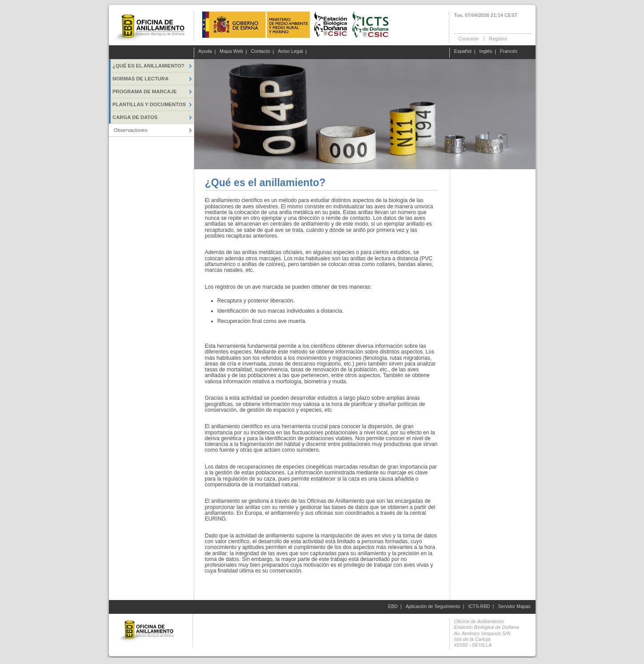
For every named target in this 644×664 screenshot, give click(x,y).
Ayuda (205, 52)
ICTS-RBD (479, 606)
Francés (509, 52)
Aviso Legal (290, 52)
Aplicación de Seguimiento (433, 606)
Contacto (260, 52)
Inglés (486, 52)
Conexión (468, 38)
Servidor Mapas (514, 606)
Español (463, 52)
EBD (393, 606)
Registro (498, 38)
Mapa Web (231, 52)
